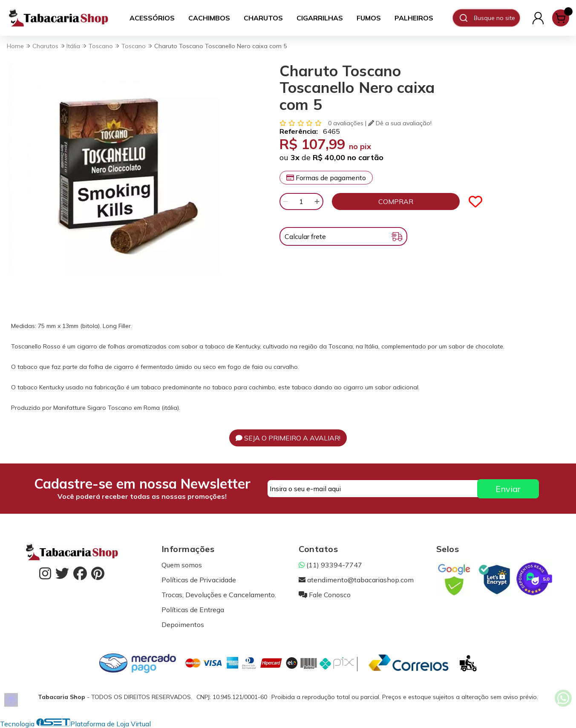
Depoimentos (183, 624)
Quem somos (182, 565)
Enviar (508, 489)
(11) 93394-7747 (330, 565)
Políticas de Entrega (193, 610)
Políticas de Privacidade (199, 580)
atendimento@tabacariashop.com (356, 580)
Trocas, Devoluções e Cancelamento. (219, 595)
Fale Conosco (325, 595)
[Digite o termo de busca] (497, 18)
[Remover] (285, 201)
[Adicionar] (317, 201)
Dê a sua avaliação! (400, 123)
